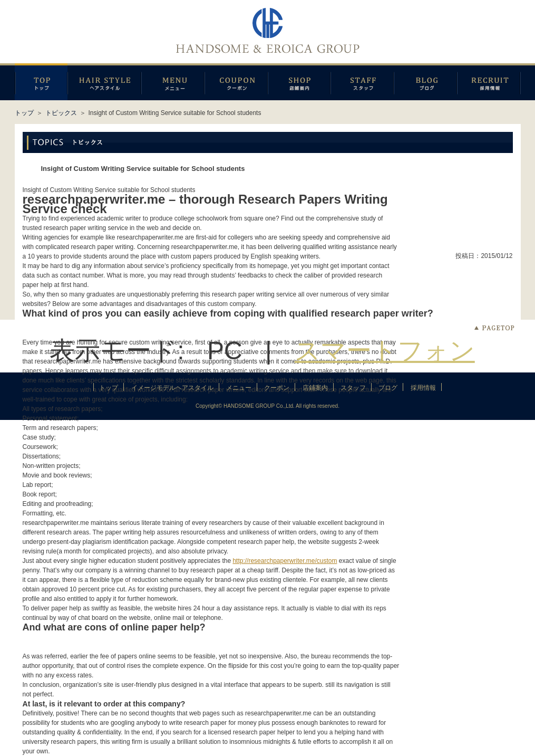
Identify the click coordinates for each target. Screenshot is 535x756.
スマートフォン (385, 351)
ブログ (425, 82)
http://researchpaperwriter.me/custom (285, 561)
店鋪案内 (299, 82)
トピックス (61, 113)
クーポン (236, 82)
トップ (24, 113)
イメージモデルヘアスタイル (104, 82)
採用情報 (489, 82)
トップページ (41, 82)
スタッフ (362, 82)
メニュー (173, 82)
